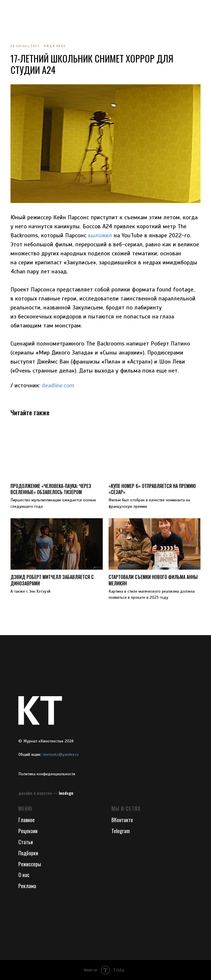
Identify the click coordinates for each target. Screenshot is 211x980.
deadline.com (60, 385)
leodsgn (66, 793)
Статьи (26, 842)
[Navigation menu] (10, 9)
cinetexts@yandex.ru (61, 754)
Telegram (121, 831)
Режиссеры (30, 864)
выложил (113, 235)
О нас (24, 875)
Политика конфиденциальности (47, 774)
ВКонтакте (122, 819)
